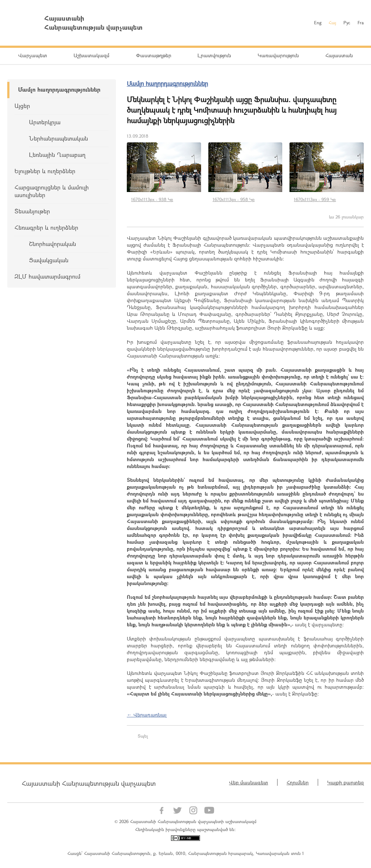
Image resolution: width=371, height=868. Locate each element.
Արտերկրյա (45, 122)
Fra (361, 22)
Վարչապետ (33, 55)
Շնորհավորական (53, 244)
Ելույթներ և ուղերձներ (45, 171)
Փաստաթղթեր (154, 55)
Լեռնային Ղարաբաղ (57, 155)
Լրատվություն (214, 55)
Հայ (332, 22)
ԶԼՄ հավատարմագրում (47, 276)
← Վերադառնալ (147, 715)
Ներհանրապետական (59, 138)
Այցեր (22, 106)
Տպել (143, 736)
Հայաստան (339, 55)
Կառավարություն (278, 55)
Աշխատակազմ (91, 55)
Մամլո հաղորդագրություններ (59, 89)
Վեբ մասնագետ (249, 782)
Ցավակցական (49, 260)
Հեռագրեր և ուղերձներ (46, 227)
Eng (318, 22)
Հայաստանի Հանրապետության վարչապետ (89, 783)
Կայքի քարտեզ (345, 782)
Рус (347, 22)
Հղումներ (298, 782)
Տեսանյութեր (32, 211)
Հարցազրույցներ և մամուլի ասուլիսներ (52, 191)
